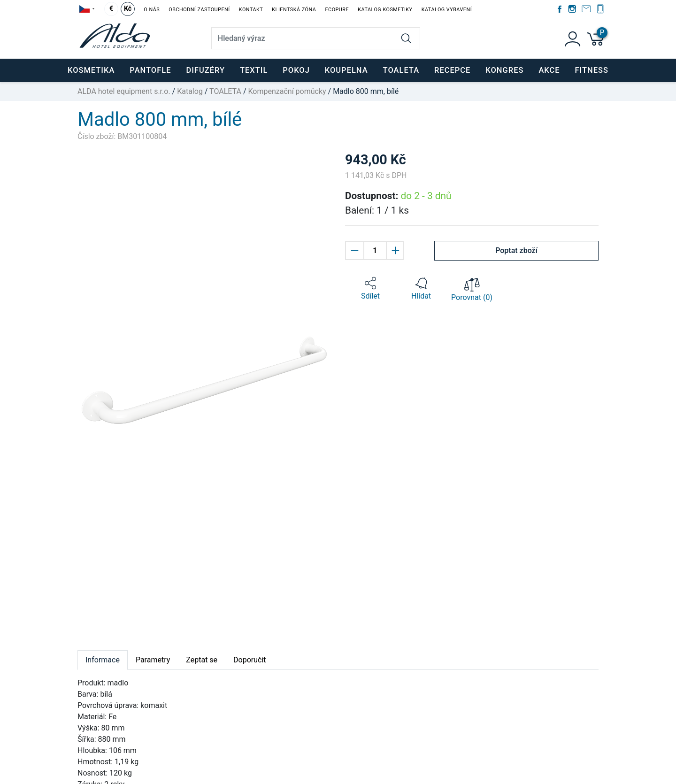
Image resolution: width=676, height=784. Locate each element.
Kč (128, 9)
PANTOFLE (150, 70)
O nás (152, 10)
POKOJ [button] (296, 70)
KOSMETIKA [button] (91, 70)
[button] (370, 289)
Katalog (190, 91)
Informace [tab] (103, 660)
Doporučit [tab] (250, 660)
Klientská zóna (294, 10)
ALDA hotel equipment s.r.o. (124, 91)
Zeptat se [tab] (202, 660)
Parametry (153, 660)
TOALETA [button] (401, 70)
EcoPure (337, 10)
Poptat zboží (516, 250)
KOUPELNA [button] (346, 70)
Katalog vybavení (447, 10)
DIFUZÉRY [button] (205, 70)
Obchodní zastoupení (199, 10)
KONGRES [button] (504, 70)
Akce (549, 70)
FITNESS (592, 70)
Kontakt (251, 10)
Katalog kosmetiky (385, 10)
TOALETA (225, 91)
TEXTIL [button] (254, 70)
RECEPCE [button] (452, 70)
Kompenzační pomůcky (287, 91)
